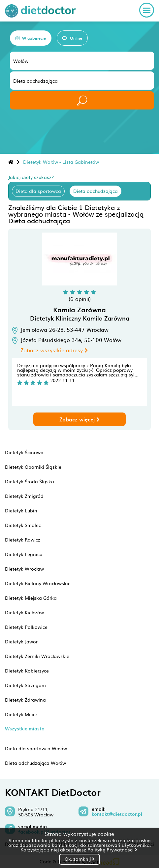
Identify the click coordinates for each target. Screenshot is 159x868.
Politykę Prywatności (112, 849)
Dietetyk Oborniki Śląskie (33, 467)
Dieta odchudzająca (95, 191)
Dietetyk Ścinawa (24, 452)
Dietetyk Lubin (21, 510)
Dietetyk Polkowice (26, 627)
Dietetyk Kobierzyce (27, 671)
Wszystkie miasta (25, 729)
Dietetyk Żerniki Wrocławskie (37, 656)
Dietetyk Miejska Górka (31, 598)
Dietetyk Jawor (21, 641)
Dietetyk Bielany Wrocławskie (38, 583)
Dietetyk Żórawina (25, 700)
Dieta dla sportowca (38, 191)
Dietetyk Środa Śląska (30, 481)
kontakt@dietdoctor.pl (117, 814)
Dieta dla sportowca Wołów (36, 748)
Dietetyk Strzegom (25, 685)
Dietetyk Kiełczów (24, 612)
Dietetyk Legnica (24, 554)
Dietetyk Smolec (23, 525)
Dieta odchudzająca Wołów (35, 763)
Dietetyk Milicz (21, 714)
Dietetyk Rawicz (23, 540)
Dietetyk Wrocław (24, 569)
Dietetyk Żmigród (24, 496)
